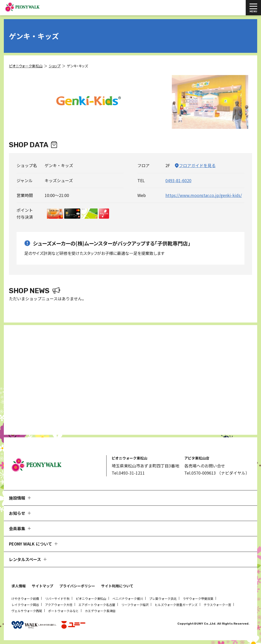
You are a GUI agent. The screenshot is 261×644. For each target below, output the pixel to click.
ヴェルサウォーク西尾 (27, 611)
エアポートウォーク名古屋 (97, 605)
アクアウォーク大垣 (59, 605)
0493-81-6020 (178, 180)
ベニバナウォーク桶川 (128, 598)
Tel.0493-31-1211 (128, 473)
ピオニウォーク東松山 (91, 598)
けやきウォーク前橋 (25, 598)
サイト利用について (117, 586)
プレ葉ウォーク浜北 (163, 598)
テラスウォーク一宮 (217, 605)
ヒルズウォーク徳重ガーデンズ (176, 605)
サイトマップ (43, 586)
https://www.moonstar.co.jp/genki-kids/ (204, 195)
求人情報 (19, 586)
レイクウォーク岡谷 (25, 605)
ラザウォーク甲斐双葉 (198, 598)
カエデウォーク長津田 (100, 611)
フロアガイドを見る (197, 165)
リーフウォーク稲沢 (135, 605)
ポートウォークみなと (63, 611)
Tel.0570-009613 (200, 473)
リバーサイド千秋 (57, 598)
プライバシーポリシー (77, 586)
